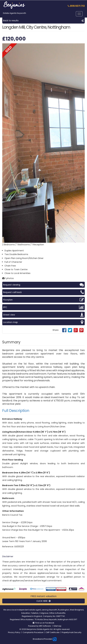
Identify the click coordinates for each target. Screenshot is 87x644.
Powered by (34, 626)
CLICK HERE (43, 601)
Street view (43, 315)
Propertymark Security (71, 632)
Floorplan (43, 300)
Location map (43, 322)
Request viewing (43, 285)
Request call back (43, 292)
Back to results (43, 21)
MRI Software (45, 626)
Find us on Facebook (43, 623)
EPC (43, 307)
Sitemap (57, 626)
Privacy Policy (14, 632)
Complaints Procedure (33, 632)
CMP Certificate (52, 632)
